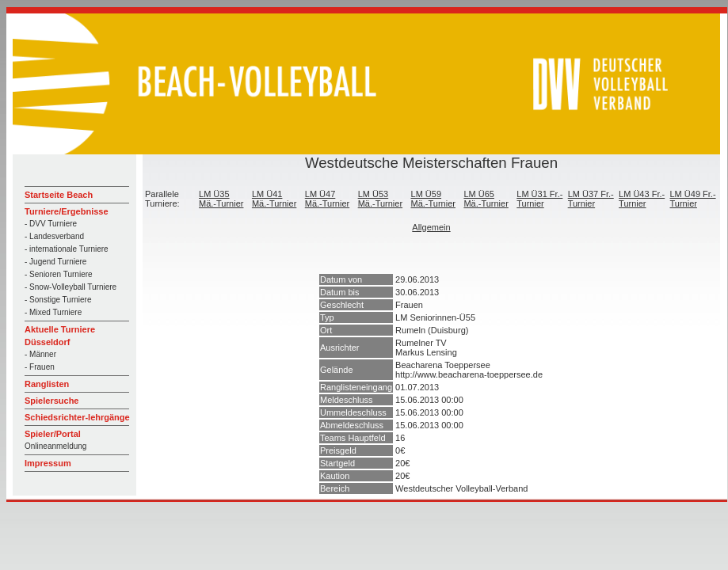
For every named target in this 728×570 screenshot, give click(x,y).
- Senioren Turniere (59, 274)
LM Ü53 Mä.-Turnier (380, 199)
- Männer (40, 354)
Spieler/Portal (53, 434)
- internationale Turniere (67, 249)
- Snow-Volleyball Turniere (71, 287)
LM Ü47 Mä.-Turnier (327, 199)
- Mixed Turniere (53, 312)
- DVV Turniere (51, 224)
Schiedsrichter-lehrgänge (77, 417)
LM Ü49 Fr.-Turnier (693, 199)
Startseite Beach (59, 195)
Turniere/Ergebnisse (67, 211)
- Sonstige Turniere (58, 300)
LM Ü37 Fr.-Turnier (591, 199)
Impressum (48, 463)
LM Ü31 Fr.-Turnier (539, 199)
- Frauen (40, 367)
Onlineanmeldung (55, 446)
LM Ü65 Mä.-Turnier (486, 199)
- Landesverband (54, 236)
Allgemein (431, 227)
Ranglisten (47, 384)
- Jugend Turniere (55, 262)
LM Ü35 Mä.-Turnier (221, 199)
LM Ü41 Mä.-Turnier (274, 199)
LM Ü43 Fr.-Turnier (642, 199)
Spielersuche (51, 401)
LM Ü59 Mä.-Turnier (433, 199)
